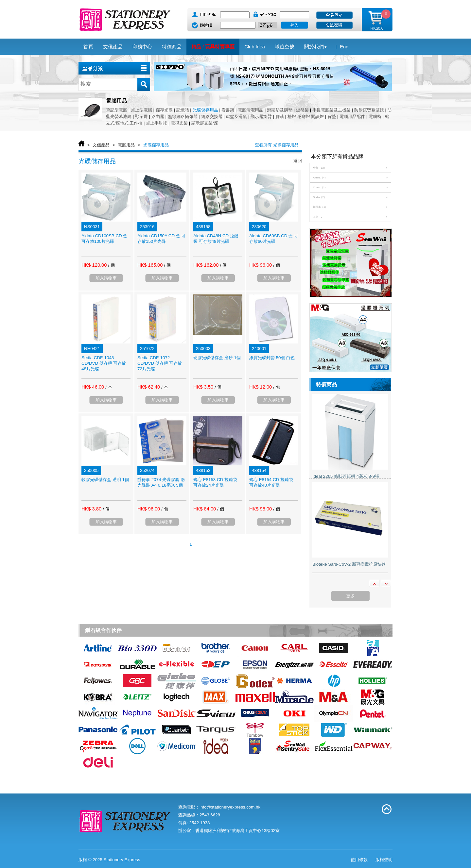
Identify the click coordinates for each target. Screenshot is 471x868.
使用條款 (359, 860)
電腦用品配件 (352, 117)
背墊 (332, 117)
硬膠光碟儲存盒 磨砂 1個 (217, 358)
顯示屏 (141, 117)
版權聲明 (384, 860)
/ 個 (111, 265)
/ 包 (276, 387)
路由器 (158, 117)
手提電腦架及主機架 (331, 110)
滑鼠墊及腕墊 (280, 110)
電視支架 (179, 123)
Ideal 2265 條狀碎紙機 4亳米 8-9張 (346, 476)
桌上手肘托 (157, 123)
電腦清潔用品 (251, 110)
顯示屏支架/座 (205, 123)
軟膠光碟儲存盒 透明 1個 (105, 480)
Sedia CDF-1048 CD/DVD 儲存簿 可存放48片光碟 (104, 363)
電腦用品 (126, 145)
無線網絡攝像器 (183, 117)
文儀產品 (101, 145)
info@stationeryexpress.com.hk (230, 807)
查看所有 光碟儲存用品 (277, 145)
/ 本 (109, 387)
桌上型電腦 (141, 110)
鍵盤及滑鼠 (236, 117)
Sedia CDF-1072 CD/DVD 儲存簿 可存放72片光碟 (160, 363)
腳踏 (280, 117)
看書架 (228, 110)
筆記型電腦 (117, 110)
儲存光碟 (164, 110)
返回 (298, 161)
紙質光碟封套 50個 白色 (272, 358)
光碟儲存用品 (205, 110)
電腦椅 (375, 117)
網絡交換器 (212, 117)
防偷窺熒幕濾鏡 (369, 110)
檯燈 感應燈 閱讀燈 (306, 117)
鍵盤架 (302, 110)
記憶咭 (183, 110)
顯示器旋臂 (261, 117)
